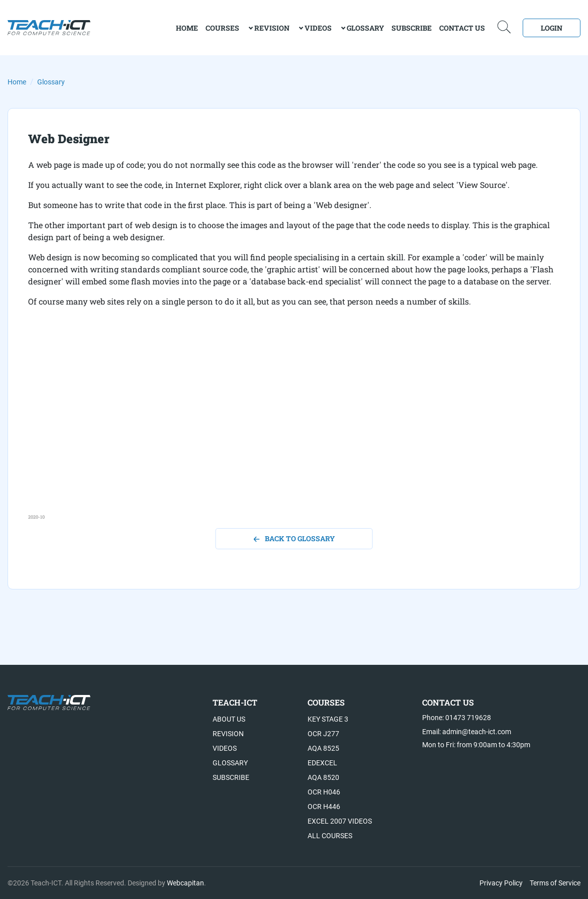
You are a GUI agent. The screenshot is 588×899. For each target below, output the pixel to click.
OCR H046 (324, 792)
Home (17, 82)
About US (229, 719)
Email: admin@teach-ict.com (467, 732)
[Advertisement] (294, 443)
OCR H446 (324, 807)
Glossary (365, 28)
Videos (318, 28)
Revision (272, 28)
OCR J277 (323, 734)
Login (552, 28)
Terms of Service (555, 883)
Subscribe (412, 28)
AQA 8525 (323, 748)
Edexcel (322, 763)
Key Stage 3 (328, 719)
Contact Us (462, 28)
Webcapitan (185, 883)
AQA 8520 (323, 777)
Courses (222, 28)
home (187, 28)
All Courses (330, 836)
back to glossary (294, 538)
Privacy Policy (501, 883)
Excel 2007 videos (340, 821)
